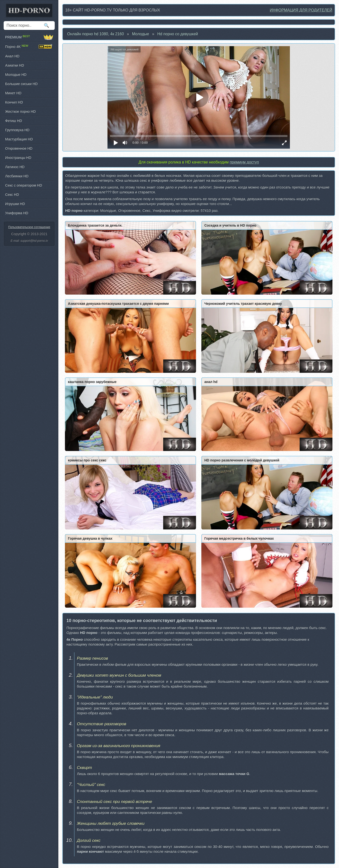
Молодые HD (16, 75)
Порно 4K (29, 47)
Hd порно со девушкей (178, 34)
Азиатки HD (15, 65)
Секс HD (12, 195)
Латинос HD (15, 167)
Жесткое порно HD (20, 111)
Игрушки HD (15, 204)
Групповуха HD (17, 130)
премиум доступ (244, 162)
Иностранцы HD (18, 158)
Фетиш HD (13, 121)
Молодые (141, 34)
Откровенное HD (19, 148)
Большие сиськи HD (21, 84)
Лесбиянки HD (17, 176)
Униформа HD (17, 213)
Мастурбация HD (19, 139)
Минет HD (13, 93)
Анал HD (12, 56)
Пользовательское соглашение (29, 227)
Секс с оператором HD (24, 185)
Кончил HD (14, 102)
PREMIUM (29, 37)
